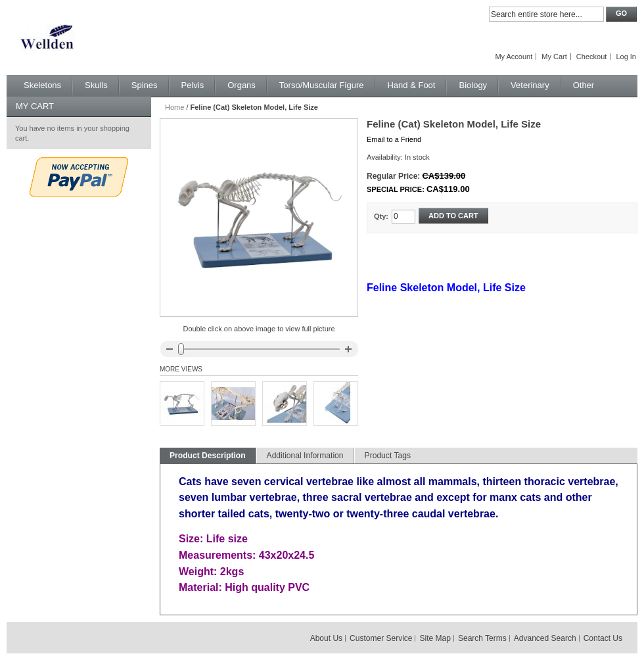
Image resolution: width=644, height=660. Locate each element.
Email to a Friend (394, 139)
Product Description (208, 456)
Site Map (435, 638)
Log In (626, 57)
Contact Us (603, 638)
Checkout (591, 57)
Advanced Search (545, 638)
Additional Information (305, 456)
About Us (326, 638)
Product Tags (388, 456)
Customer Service (381, 638)
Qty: (381, 216)
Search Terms (482, 638)
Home (174, 107)
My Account (514, 57)
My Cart (554, 57)
